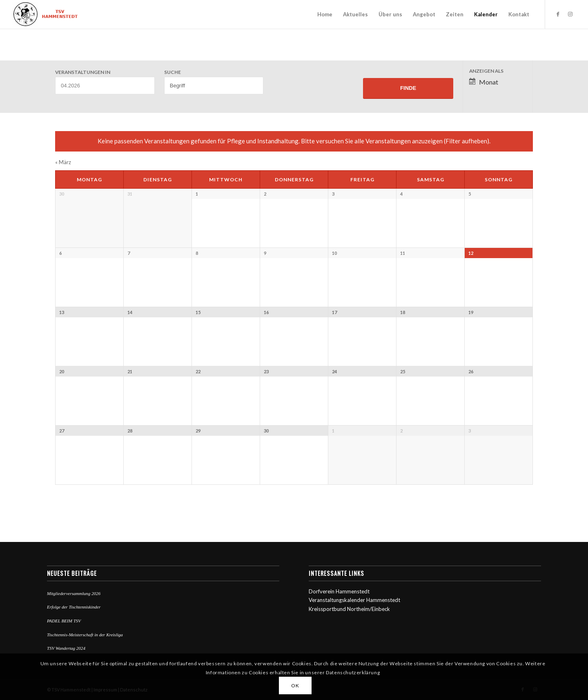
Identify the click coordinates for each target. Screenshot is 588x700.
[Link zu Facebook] (558, 14)
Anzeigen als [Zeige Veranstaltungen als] (486, 71)
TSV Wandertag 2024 (66, 648)
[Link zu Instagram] (570, 14)
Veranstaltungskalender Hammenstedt (354, 600)
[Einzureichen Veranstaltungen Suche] (408, 88)
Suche (173, 72)
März (63, 162)
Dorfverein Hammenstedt (339, 591)
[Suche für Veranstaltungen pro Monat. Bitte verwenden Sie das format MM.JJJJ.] (105, 86)
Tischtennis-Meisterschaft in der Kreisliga (85, 635)
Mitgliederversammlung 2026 (74, 593)
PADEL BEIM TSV (64, 621)
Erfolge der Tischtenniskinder (74, 607)
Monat (484, 82)
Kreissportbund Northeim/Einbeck (349, 609)
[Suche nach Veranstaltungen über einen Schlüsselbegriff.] (214, 86)
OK (295, 686)
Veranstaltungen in (83, 72)
